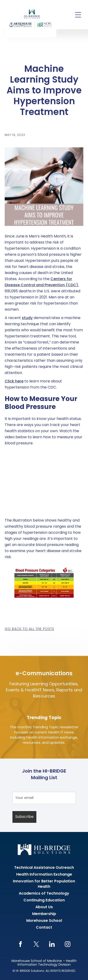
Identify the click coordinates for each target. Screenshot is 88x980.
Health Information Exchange (44, 875)
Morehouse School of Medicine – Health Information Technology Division (44, 963)
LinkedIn (52, 944)
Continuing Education (44, 900)
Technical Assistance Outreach (44, 868)
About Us (44, 907)
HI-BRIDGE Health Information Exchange (31, 19)
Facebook (21, 944)
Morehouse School (44, 921)
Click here (14, 381)
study (27, 318)
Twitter (36, 944)
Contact (44, 928)
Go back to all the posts (29, 629)
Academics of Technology (44, 894)
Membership (44, 914)
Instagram (68, 944)
